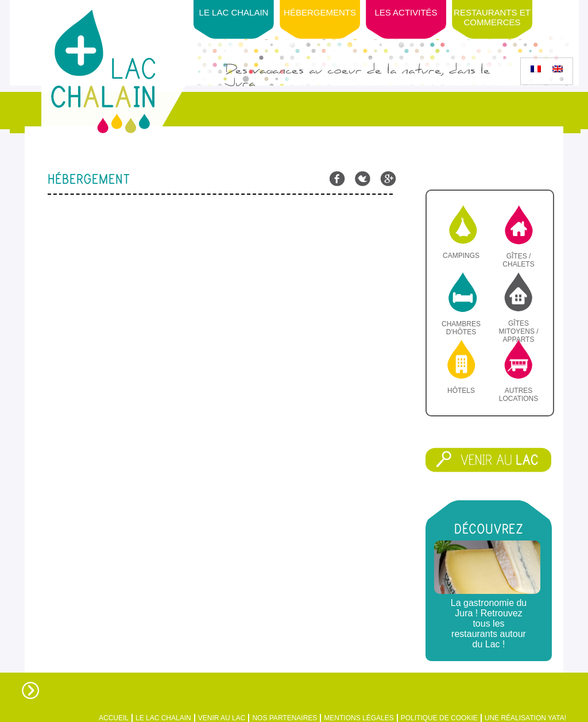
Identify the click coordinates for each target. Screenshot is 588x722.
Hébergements (320, 12)
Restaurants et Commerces (492, 17)
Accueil (114, 718)
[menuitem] (536, 69)
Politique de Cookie (439, 718)
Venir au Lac (222, 718)
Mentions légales (359, 718)
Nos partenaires (285, 718)
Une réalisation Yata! (525, 718)
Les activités (406, 12)
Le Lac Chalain (234, 12)
